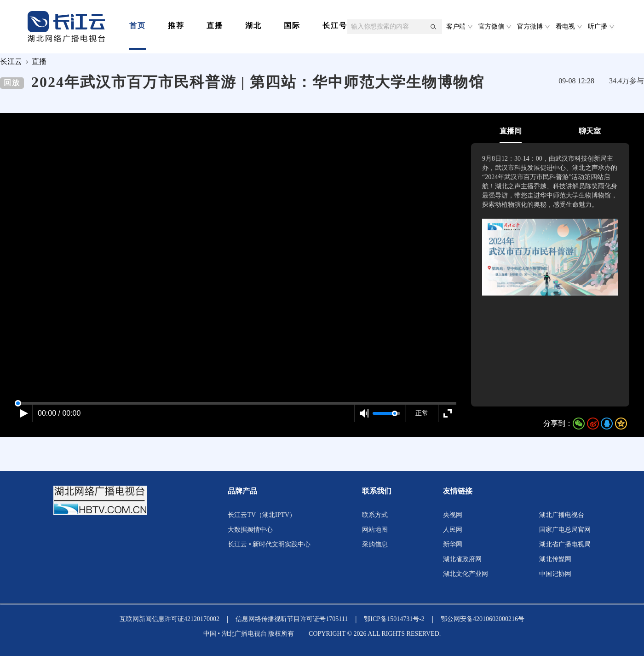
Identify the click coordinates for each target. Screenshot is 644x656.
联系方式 (375, 515)
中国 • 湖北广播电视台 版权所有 (249, 634)
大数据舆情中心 (250, 530)
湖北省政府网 (462, 559)
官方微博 (530, 27)
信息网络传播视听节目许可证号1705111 (292, 619)
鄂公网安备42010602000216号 (483, 619)
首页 (138, 26)
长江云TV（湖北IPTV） (262, 515)
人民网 (453, 530)
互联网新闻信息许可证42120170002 (170, 619)
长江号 (335, 26)
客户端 (456, 27)
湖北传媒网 (555, 559)
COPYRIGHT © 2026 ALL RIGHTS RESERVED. (375, 634)
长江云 (11, 61)
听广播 (598, 27)
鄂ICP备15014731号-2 (394, 619)
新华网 (453, 544)
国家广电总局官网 (565, 530)
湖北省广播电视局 (565, 544)
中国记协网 (555, 574)
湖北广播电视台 (562, 515)
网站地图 (375, 530)
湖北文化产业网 (466, 574)
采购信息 (375, 544)
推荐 (176, 26)
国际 (292, 26)
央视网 (453, 515)
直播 (215, 26)
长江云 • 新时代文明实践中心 (269, 544)
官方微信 (491, 27)
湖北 (253, 26)
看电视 (565, 27)
